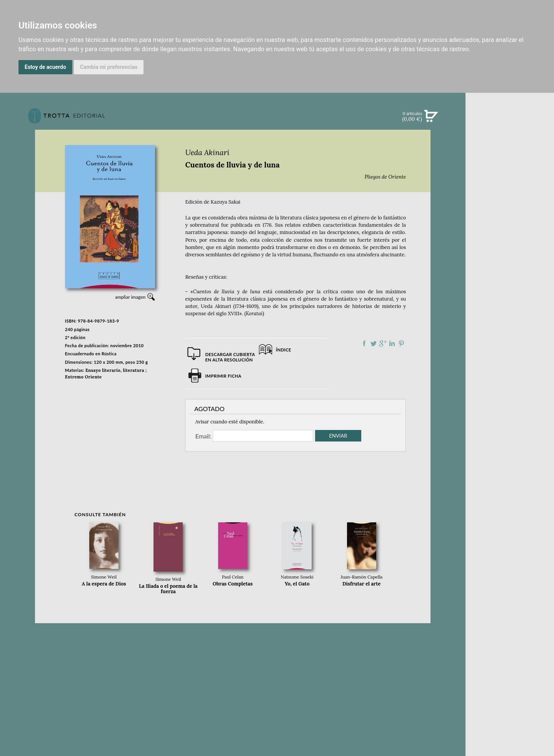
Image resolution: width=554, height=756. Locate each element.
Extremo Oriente (83, 377)
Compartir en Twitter (374, 343)
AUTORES (510, 346)
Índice (284, 350)
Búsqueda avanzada (510, 128)
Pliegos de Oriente (385, 177)
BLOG (510, 231)
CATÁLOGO (510, 167)
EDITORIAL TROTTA (510, 302)
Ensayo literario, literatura (115, 370)
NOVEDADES (510, 152)
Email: (203, 436)
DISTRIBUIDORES (510, 365)
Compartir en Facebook (364, 343)
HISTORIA (510, 356)
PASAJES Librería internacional (510, 375)
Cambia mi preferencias (109, 67)
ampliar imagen (130, 297)
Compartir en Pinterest (401, 343)
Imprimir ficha (223, 376)
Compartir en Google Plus (383, 343)
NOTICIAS (510, 199)
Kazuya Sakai (226, 202)
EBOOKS (510, 183)
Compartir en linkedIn (392, 343)
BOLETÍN (510, 215)
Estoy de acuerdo (45, 67)
